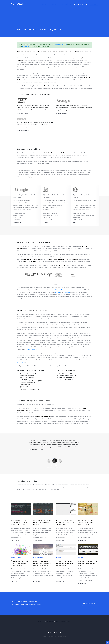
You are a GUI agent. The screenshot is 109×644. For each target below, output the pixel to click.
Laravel (61, 4)
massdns (61, 290)
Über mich (44, 4)
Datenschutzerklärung (52, 622)
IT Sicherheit (53, 4)
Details (75, 223)
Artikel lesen (14, 540)
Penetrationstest (27, 46)
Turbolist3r (55, 290)
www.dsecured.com (61, 44)
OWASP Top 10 (21, 362)
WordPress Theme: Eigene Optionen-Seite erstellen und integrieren (64, 563)
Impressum (41, 622)
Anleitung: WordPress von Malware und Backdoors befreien (42, 522)
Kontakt (94, 4)
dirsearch (73, 290)
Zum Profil (19, 167)
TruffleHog (67, 292)
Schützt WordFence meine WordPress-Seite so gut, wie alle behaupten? (65, 522)
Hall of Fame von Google (62, 113)
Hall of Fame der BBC (22, 130)
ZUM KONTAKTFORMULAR (90, 604)
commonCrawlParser (33, 349)
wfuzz (81, 290)
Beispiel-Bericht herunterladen (54, 427)
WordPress (68, 4)
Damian (19, 4)
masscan (66, 290)
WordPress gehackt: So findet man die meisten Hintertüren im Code (19, 522)
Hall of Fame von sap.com (23, 113)
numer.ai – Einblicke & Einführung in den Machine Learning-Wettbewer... (42, 563)
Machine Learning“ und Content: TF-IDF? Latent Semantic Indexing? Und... (87, 522)
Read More (16, 223)
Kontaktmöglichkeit (66, 622)
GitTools (57, 292)
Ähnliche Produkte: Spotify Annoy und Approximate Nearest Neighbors (21, 563)
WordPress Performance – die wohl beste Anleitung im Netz (88, 563)
